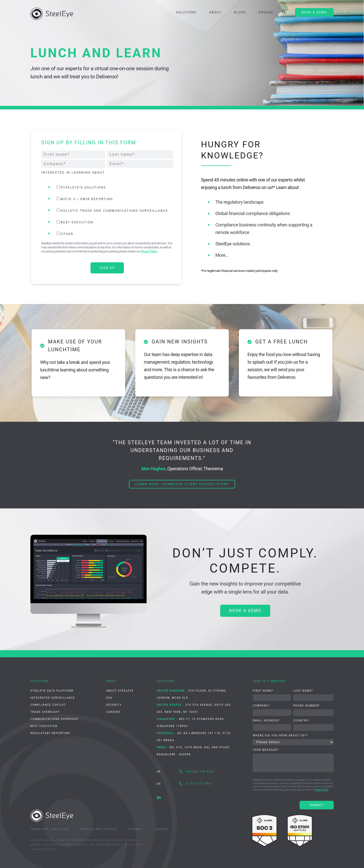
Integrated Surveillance (53, 698)
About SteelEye (120, 691)
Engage (266, 12)
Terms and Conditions (50, 829)
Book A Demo (314, 12)
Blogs (240, 12)
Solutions (186, 12)
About (215, 12)
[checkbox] (107, 210)
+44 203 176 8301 (200, 772)
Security (114, 705)
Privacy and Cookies (99, 829)
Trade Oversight (45, 712)
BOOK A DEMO (245, 611)
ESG (109, 698)
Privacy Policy (149, 251)
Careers (113, 712)
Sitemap (135, 829)
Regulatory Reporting (50, 733)
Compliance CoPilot (48, 705)
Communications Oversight (55, 719)
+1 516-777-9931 (199, 784)
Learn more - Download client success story (182, 484)
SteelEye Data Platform (52, 691)
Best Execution (44, 726)
